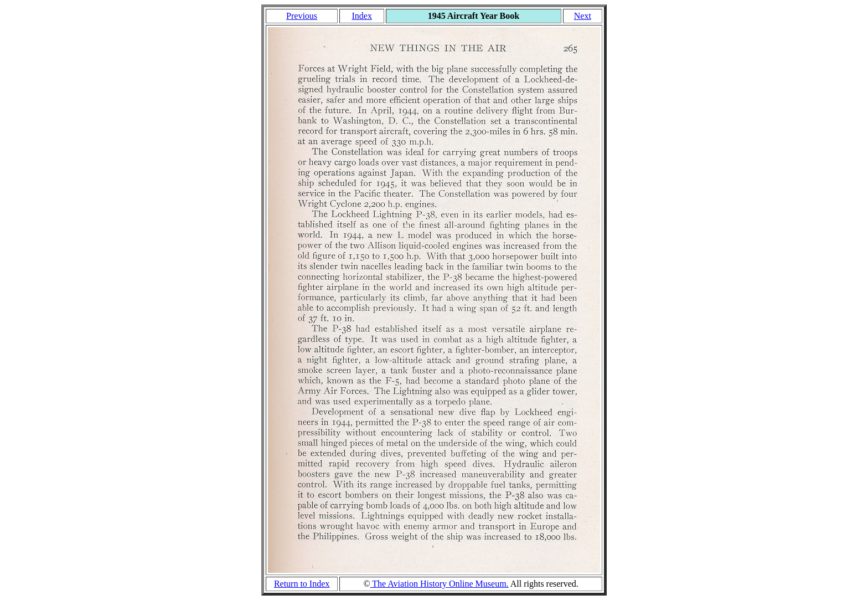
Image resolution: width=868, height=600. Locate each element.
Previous (302, 16)
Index (361, 16)
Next (583, 16)
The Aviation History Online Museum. (440, 584)
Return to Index (302, 584)
